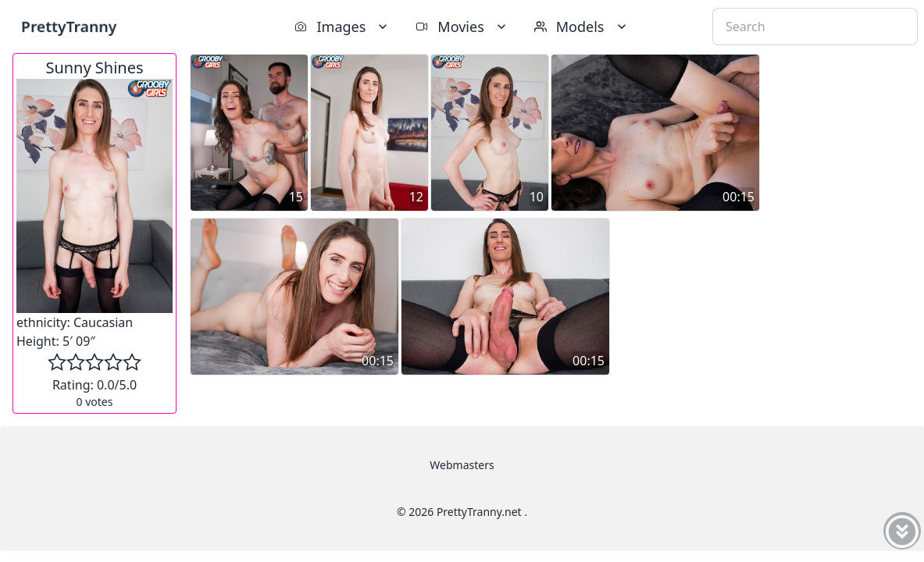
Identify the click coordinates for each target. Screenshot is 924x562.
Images (342, 27)
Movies (462, 27)
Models (582, 27)
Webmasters (462, 465)
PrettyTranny (69, 26)
